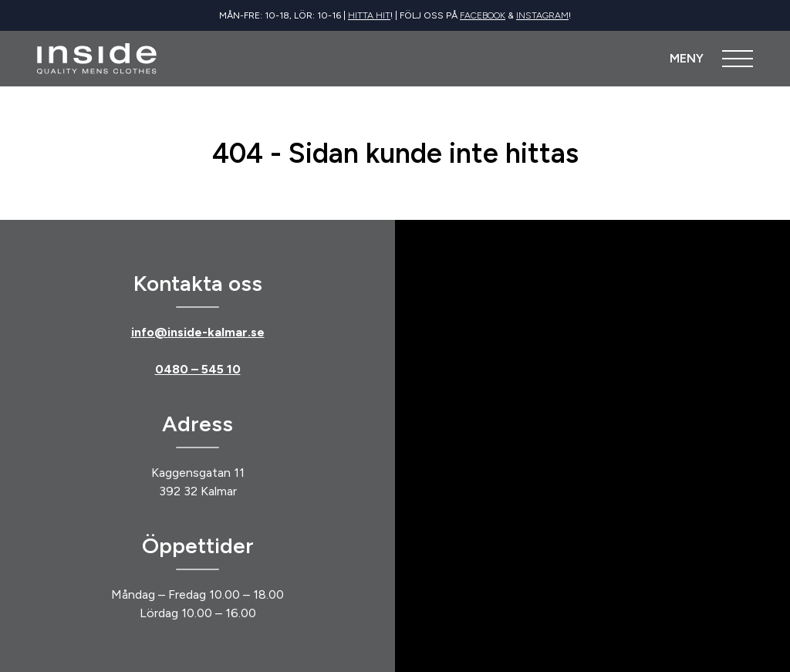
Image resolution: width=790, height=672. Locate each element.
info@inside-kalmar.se (198, 332)
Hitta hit (369, 15)
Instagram (542, 15)
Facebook (483, 15)
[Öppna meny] (711, 59)
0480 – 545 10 (198, 369)
